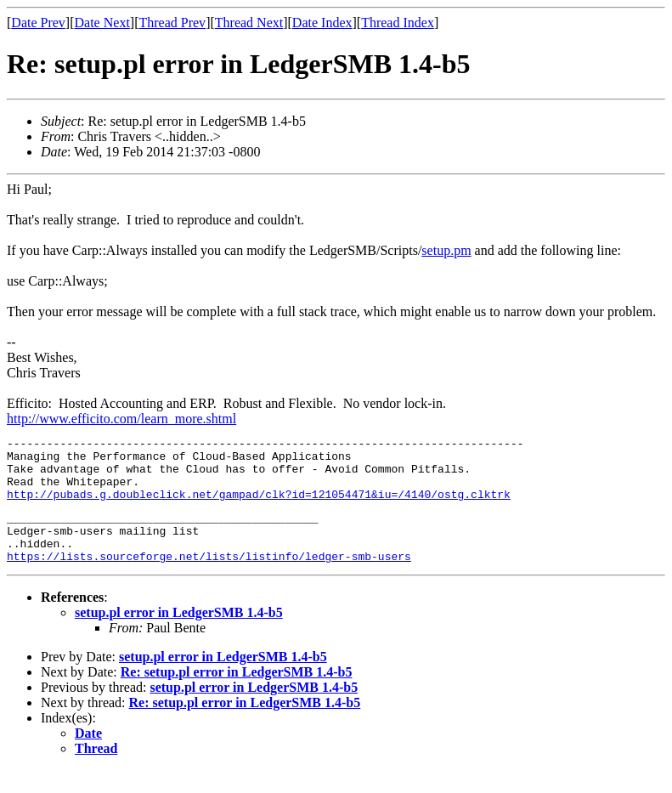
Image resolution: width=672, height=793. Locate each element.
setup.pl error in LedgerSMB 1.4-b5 (179, 635)
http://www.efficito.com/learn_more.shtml (121, 419)
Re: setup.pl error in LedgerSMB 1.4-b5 (237, 695)
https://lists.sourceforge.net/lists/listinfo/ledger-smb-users (209, 579)
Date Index (322, 23)
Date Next (102, 23)
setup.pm (446, 250)
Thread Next (249, 23)
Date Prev (38, 23)
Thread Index (398, 23)
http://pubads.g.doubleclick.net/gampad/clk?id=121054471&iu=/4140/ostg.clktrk (259, 507)
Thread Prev (172, 23)
